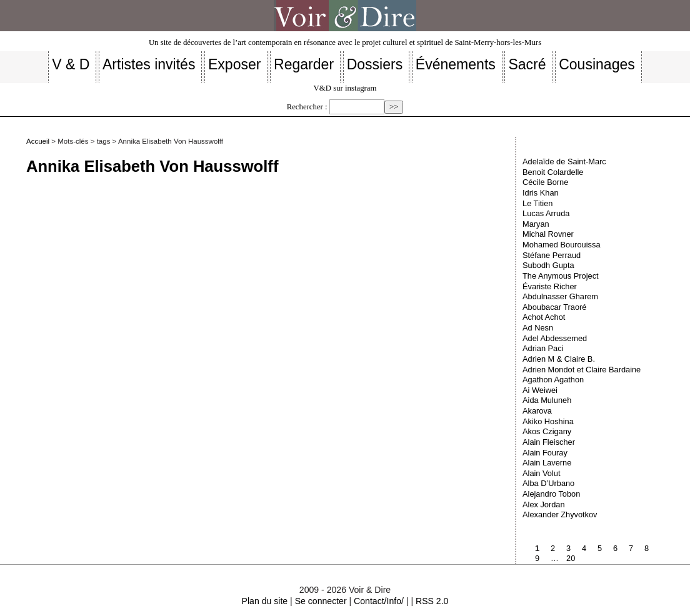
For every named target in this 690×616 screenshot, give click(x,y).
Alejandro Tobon (551, 494)
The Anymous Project (561, 276)
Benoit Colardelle (553, 172)
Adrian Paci (543, 348)
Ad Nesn (538, 328)
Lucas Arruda (546, 213)
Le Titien (537, 203)
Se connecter (321, 601)
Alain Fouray (545, 453)
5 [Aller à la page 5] (600, 548)
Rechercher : (307, 107)
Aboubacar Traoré (554, 307)
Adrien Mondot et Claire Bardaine (582, 370)
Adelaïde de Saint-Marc (564, 161)
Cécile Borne (545, 182)
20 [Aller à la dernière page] (571, 558)
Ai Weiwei (540, 390)
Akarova (537, 411)
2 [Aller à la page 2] (553, 548)
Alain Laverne (547, 463)
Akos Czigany (547, 431)
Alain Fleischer (549, 442)
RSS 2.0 (432, 601)
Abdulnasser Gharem (560, 296)
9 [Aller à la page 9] (537, 558)
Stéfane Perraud (552, 255)
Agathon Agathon (553, 380)
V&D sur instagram (345, 88)
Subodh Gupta (548, 265)
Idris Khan (541, 193)
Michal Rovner (548, 234)
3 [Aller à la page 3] (568, 548)
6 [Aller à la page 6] (615, 548)
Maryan (536, 224)
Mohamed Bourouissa (561, 245)
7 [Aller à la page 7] (631, 548)
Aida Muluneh (547, 400)
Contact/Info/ (379, 601)
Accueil (38, 141)
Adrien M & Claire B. (559, 359)
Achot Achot (544, 317)
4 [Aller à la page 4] (584, 548)
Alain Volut (541, 473)
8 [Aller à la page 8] (647, 548)
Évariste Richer (550, 286)
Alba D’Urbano (548, 483)
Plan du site (265, 601)
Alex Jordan (544, 504)
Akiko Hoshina (548, 421)
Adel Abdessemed (555, 338)
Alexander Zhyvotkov (560, 514)
